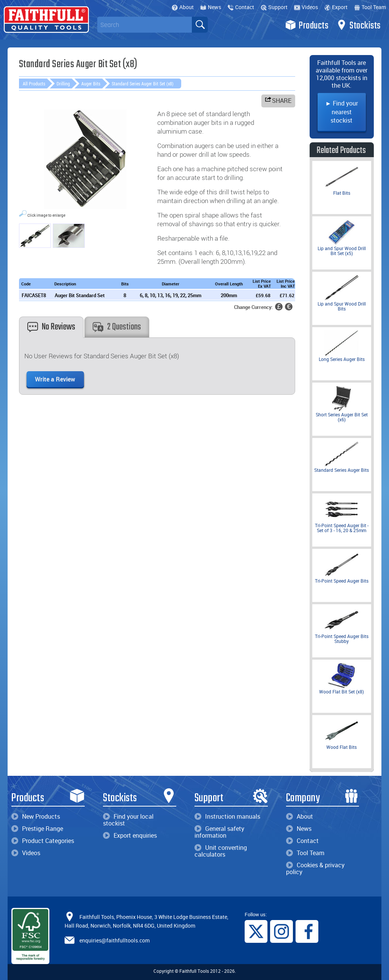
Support (274, 7)
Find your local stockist (128, 820)
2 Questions (117, 327)
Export (336, 7)
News (211, 7)
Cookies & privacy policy (315, 868)
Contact (241, 7)
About (183, 7)
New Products (36, 816)
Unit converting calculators (221, 851)
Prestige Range (37, 829)
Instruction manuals (227, 816)
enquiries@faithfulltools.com (115, 940)
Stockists (358, 25)
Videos (306, 7)
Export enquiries (130, 835)
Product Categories (43, 841)
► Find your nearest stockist (342, 112)
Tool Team (370, 7)
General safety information (219, 832)
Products (307, 25)
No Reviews (51, 327)
